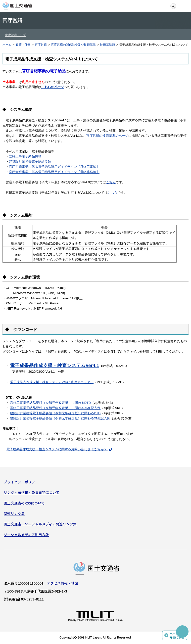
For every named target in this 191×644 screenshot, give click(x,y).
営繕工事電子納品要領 (25, 156)
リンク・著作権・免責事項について (32, 492)
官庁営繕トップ (15, 35)
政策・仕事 (23, 45)
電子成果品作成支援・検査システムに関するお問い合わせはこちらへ (59, 449)
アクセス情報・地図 (63, 583)
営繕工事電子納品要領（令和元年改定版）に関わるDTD (50, 403)
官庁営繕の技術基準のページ (107, 136)
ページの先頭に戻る (177, 635)
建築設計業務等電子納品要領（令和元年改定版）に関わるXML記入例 (60, 418)
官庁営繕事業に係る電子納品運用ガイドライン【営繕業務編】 (54, 172)
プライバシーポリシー (21, 482)
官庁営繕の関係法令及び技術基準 (73, 45)
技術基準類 (107, 45)
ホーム (7, 45)
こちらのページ (53, 87)
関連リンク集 (14, 513)
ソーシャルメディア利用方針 (26, 535)
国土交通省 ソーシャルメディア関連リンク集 (40, 524)
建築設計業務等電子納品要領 (30, 161)
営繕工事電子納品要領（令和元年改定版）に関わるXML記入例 (55, 408)
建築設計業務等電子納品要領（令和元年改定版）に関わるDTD (55, 413)
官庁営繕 (41, 45)
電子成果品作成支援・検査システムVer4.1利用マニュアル (52, 382)
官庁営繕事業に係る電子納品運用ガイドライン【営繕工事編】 (54, 167)
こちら (111, 182)
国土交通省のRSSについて (24, 503)
